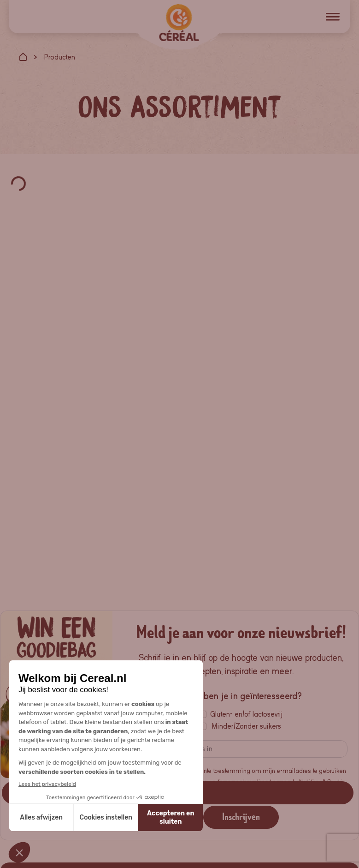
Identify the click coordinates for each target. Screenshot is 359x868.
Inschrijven (241, 817)
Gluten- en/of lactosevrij (246, 714)
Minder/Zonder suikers (247, 726)
